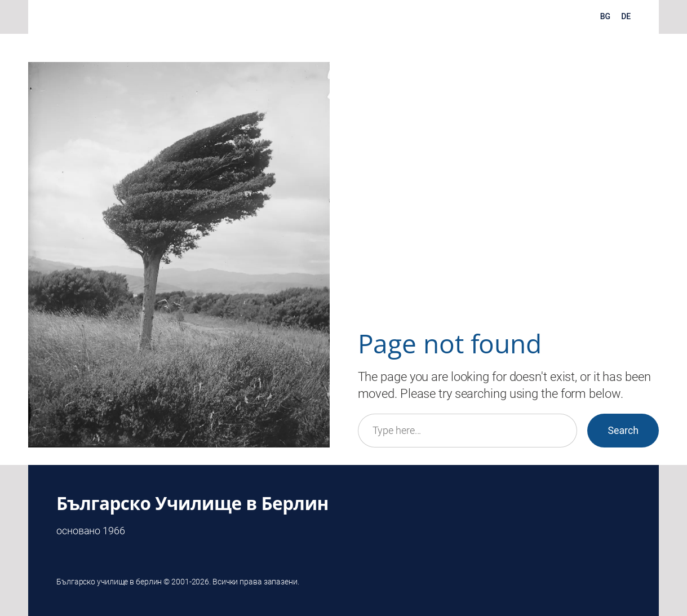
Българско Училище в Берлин (192, 503)
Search (623, 431)
